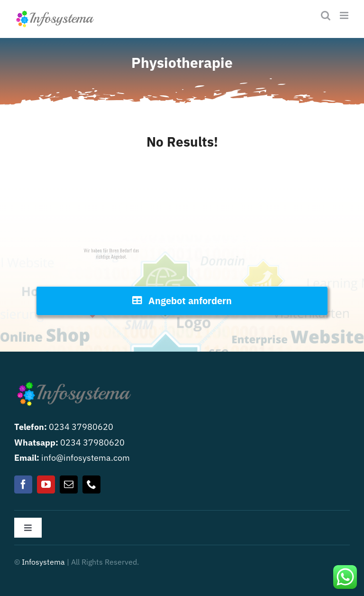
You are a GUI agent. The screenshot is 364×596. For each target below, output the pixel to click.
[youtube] (46, 484)
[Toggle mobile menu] (345, 15)
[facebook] (23, 484)
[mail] (69, 484)
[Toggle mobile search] (326, 15)
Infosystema (43, 562)
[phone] (91, 484)
